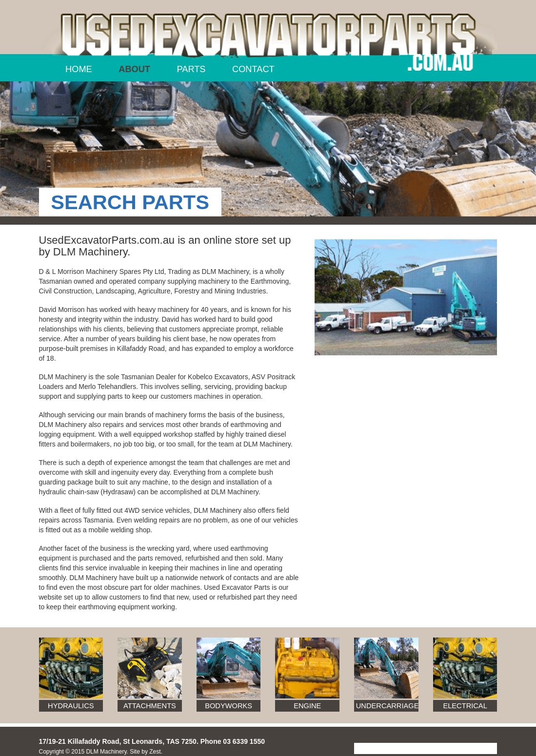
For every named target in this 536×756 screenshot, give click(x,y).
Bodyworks (228, 706)
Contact (253, 69)
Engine (307, 706)
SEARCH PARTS (130, 202)
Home (79, 69)
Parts (191, 69)
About (134, 69)
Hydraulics (71, 706)
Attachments (150, 706)
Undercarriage (387, 706)
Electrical (465, 706)
